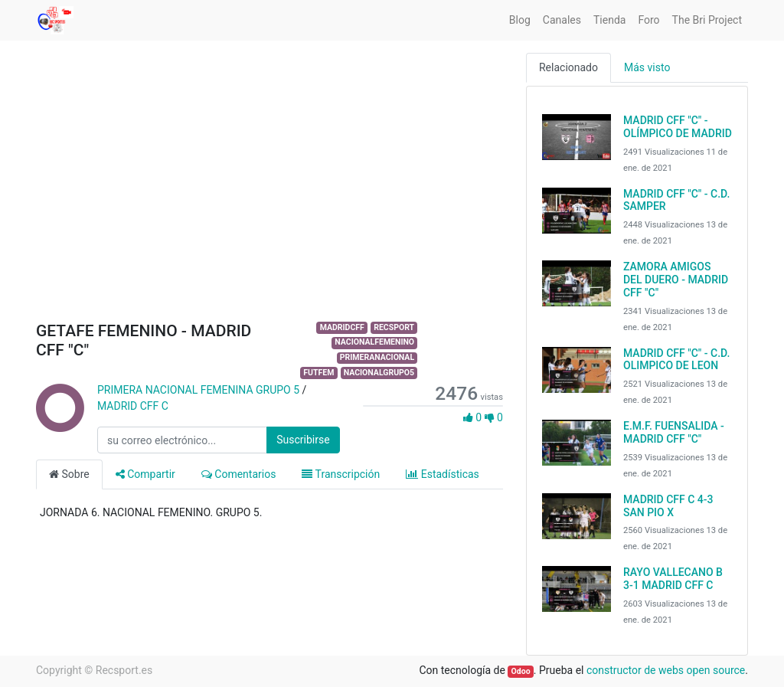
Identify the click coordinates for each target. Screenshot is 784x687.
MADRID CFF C (133, 406)
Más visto (647, 67)
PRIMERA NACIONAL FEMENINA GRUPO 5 (198, 390)
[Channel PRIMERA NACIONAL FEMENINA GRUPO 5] (59, 424)
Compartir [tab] (145, 474)
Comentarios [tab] (239, 474)
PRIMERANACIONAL (377, 357)
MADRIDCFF (342, 327)
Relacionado (568, 67)
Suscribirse (303, 440)
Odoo (521, 671)
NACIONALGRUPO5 (379, 373)
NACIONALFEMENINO (374, 342)
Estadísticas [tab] (443, 474)
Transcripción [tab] (341, 474)
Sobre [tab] (69, 474)
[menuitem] (520, 20)
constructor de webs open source (666, 670)
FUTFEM (318, 373)
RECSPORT (394, 327)
